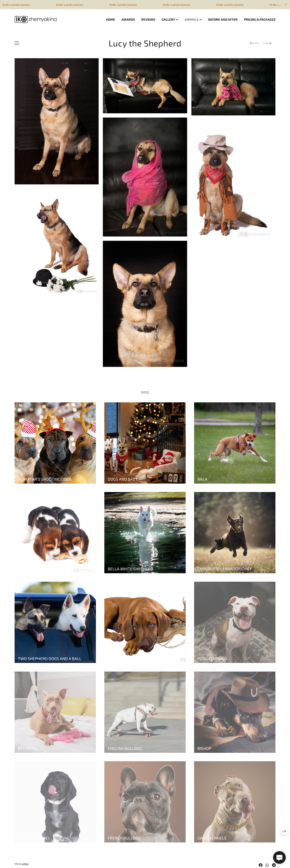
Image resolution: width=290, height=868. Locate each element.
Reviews (148, 19)
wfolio (25, 864)
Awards (128, 19)
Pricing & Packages (260, 19)
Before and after (223, 19)
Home (111, 19)
